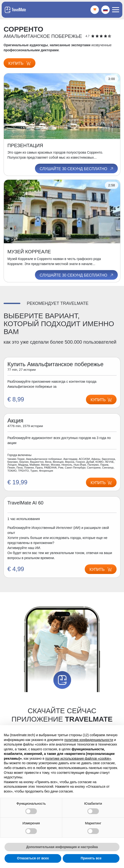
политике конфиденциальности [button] (89, 740)
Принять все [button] (91, 858)
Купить (20, 63)
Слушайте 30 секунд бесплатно (77, 169)
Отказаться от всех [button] (33, 858)
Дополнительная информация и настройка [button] (62, 847)
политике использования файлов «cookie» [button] (78, 758)
